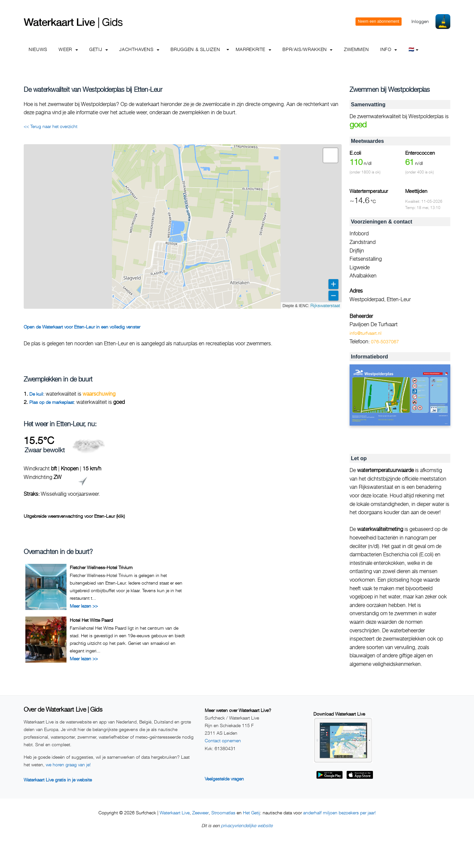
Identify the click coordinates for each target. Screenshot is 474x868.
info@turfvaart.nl (366, 333)
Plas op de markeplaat (52, 402)
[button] (330, 155)
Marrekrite (253, 49)
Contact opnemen (223, 740)
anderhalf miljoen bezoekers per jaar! (339, 813)
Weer (68, 49)
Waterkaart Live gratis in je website (58, 780)
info (389, 49)
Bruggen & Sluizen (195, 49)
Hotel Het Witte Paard (91, 620)
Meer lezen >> (84, 606)
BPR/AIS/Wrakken (307, 49)
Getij (99, 49)
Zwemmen (356, 49)
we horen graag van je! (68, 764)
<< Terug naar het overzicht (51, 126)
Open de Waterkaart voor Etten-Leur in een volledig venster (82, 327)
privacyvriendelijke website (247, 825)
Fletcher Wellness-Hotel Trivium (101, 567)
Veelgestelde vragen (224, 779)
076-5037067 (385, 342)
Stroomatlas (223, 813)
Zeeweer (200, 813)
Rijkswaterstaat (325, 305)
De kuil (36, 394)
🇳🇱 (414, 49)
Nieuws (38, 49)
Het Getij (251, 813)
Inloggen (420, 21)
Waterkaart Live (175, 813)
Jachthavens (139, 49)
